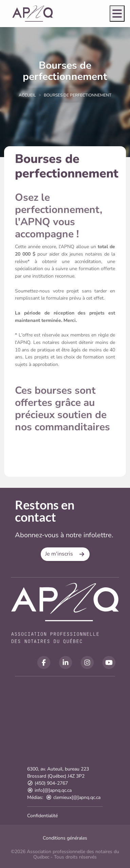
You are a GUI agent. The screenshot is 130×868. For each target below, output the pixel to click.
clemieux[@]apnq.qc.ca (73, 797)
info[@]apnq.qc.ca (49, 790)
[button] (65, 554)
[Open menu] (117, 14)
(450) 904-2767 (48, 783)
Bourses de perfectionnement (78, 95)
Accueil (27, 95)
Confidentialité (42, 816)
